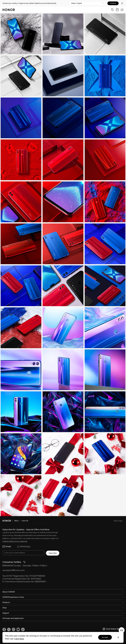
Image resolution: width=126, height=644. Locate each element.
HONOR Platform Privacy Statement (15, 541)
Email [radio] (7, 547)
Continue (113, 3)
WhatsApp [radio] (24, 547)
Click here (19, 639)
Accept (105, 637)
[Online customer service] (122, 630)
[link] (4, 629)
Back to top (118, 521)
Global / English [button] (77, 3)
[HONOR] (8, 521)
